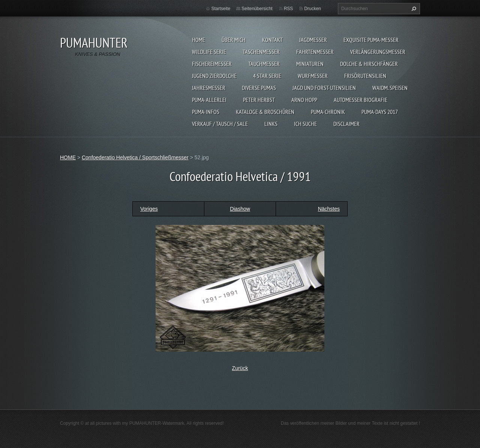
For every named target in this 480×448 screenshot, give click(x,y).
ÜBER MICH (234, 40)
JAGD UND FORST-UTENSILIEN (324, 88)
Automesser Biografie (361, 100)
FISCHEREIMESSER (212, 64)
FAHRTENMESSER (315, 52)
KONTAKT (272, 40)
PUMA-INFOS (206, 112)
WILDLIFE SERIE (209, 52)
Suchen (413, 9)
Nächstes (329, 209)
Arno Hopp (304, 100)
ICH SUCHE (305, 124)
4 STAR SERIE (267, 76)
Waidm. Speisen (390, 88)
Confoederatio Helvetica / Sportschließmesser (135, 157)
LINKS (271, 124)
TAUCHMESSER (264, 64)
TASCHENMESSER (261, 52)
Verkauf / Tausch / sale (220, 124)
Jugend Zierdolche (214, 76)
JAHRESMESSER (209, 88)
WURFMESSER (313, 76)
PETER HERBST (259, 100)
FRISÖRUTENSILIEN (365, 76)
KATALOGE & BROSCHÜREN (265, 112)
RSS (289, 9)
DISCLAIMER (346, 124)
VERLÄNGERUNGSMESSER (378, 52)
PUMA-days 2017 (380, 112)
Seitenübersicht (257, 9)
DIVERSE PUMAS (259, 88)
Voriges (149, 209)
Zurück (240, 368)
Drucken (313, 9)
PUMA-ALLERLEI (209, 100)
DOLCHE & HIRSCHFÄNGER (369, 64)
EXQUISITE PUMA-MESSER (371, 40)
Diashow (240, 209)
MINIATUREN (310, 64)
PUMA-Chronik (328, 112)
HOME (199, 40)
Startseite (221, 9)
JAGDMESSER (313, 40)
